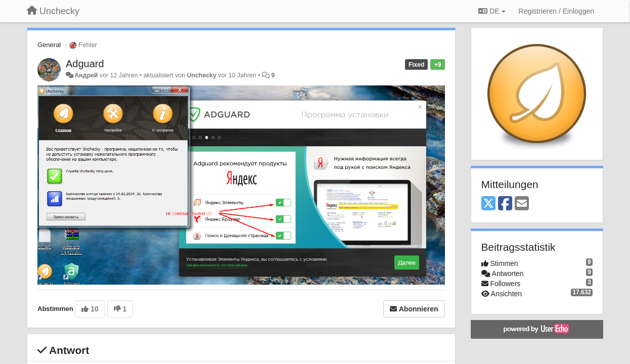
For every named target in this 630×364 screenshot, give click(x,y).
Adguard (85, 64)
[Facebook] (505, 204)
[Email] (522, 204)
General (49, 45)
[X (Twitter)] (488, 204)
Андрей (86, 75)
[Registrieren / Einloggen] (556, 11)
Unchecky (202, 75)
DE (492, 11)
